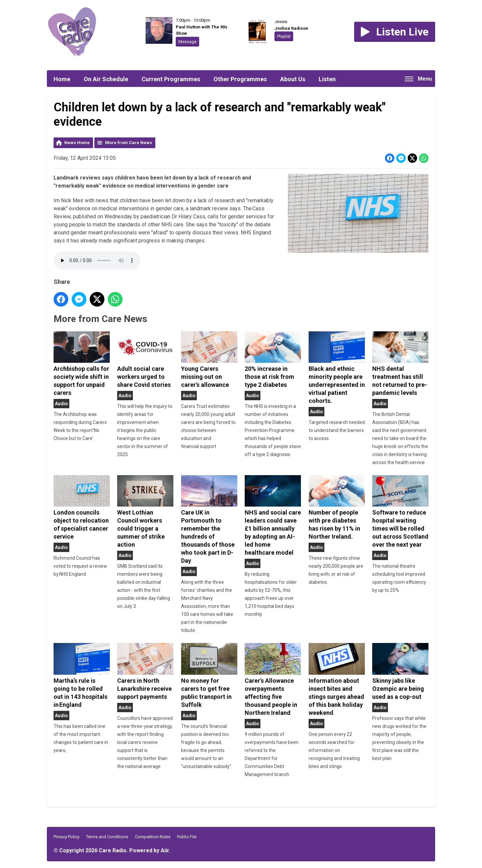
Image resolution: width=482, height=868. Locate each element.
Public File (187, 837)
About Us (293, 79)
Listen (327, 79)
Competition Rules (153, 837)
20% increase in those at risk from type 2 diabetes (273, 360)
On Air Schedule (106, 79)
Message (187, 42)
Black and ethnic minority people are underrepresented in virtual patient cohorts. (337, 368)
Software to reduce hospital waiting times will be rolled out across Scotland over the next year (400, 512)
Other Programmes (240, 79)
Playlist (284, 36)
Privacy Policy (66, 837)
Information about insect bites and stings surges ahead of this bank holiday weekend (337, 680)
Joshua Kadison (291, 28)
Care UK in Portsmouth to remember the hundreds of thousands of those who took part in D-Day (209, 520)
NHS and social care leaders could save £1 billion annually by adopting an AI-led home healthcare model (273, 516)
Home (62, 79)
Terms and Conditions (107, 837)
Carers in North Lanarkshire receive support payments (145, 672)
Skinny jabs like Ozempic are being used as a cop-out (400, 672)
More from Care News (129, 143)
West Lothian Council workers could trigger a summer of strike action (145, 512)
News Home (77, 143)
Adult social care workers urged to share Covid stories (145, 360)
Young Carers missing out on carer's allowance (209, 360)
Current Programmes (171, 79)
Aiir (165, 850)
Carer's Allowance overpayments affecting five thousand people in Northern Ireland (273, 680)
